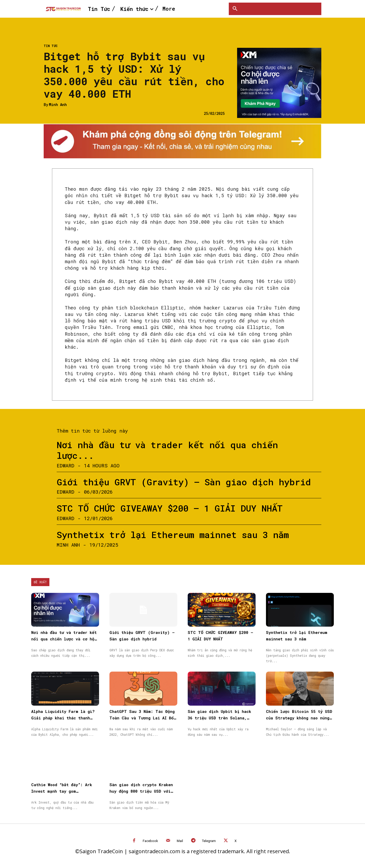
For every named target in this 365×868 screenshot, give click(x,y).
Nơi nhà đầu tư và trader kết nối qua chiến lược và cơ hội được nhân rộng (64, 639)
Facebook (150, 841)
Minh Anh (58, 105)
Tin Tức (51, 46)
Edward (66, 465)
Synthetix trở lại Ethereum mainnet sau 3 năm (173, 535)
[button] (235, 9)
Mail (180, 841)
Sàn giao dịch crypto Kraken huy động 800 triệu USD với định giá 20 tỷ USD (141, 791)
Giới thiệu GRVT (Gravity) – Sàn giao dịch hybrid (184, 482)
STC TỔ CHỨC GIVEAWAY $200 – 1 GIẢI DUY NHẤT (170, 508)
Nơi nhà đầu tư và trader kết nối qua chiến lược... (167, 450)
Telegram (209, 841)
